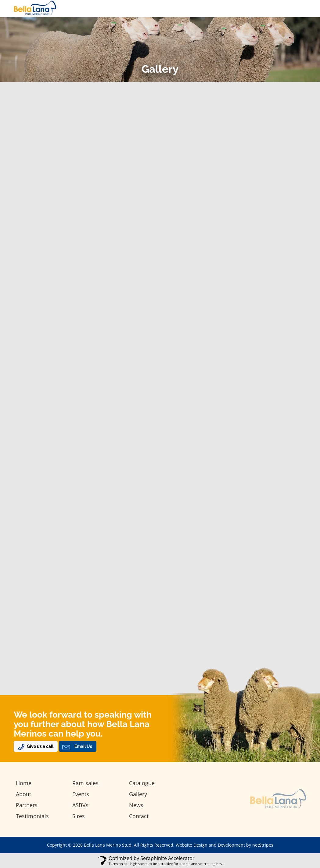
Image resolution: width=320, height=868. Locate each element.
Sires (79, 816)
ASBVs (80, 805)
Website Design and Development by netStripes (225, 845)
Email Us (83, 746)
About (23, 794)
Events (81, 794)
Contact (139, 816)
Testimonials (32, 816)
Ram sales (85, 783)
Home (24, 783)
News (136, 805)
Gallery (138, 794)
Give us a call (40, 746)
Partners (27, 805)
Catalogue (142, 783)
